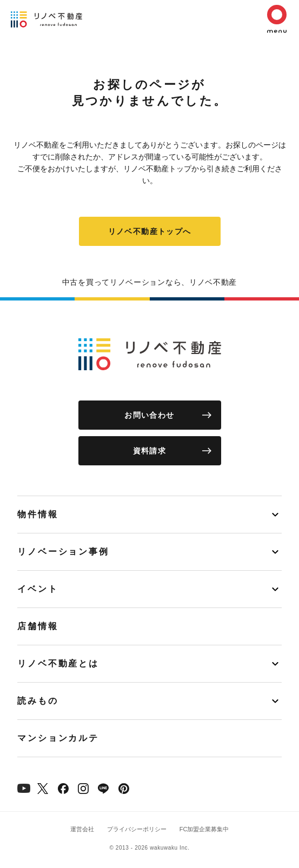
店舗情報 (38, 626)
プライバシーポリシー (137, 829)
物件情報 (38, 514)
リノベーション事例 (63, 552)
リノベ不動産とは (58, 663)
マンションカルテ (58, 738)
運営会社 (82, 829)
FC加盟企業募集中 (204, 829)
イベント (38, 589)
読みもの (38, 701)
